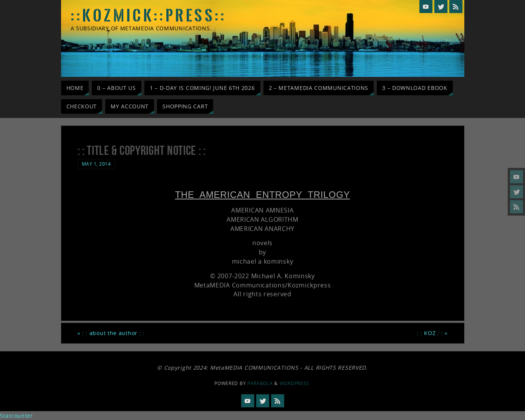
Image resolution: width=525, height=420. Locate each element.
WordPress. (295, 383)
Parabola (260, 383)
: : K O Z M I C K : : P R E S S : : (148, 16)
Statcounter (17, 416)
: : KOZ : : (432, 333)
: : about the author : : (111, 333)
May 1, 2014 (96, 164)
